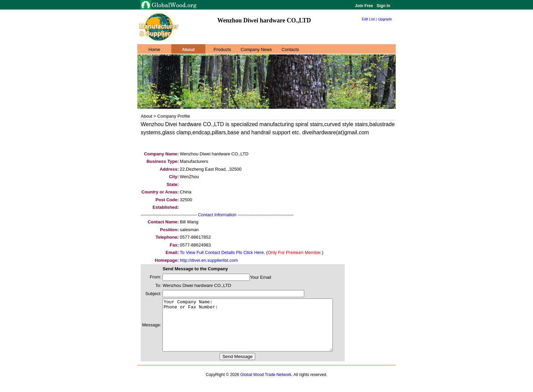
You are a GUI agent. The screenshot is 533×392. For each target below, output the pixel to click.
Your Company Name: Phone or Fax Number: (258, 330)
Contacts (290, 49)
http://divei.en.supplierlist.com (209, 260)
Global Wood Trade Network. (266, 385)
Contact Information (217, 215)
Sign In (383, 6)
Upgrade (385, 19)
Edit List (368, 19)
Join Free (365, 6)
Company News (256, 49)
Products (222, 49)
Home (154, 49)
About (188, 49)
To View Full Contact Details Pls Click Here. (222, 252)
